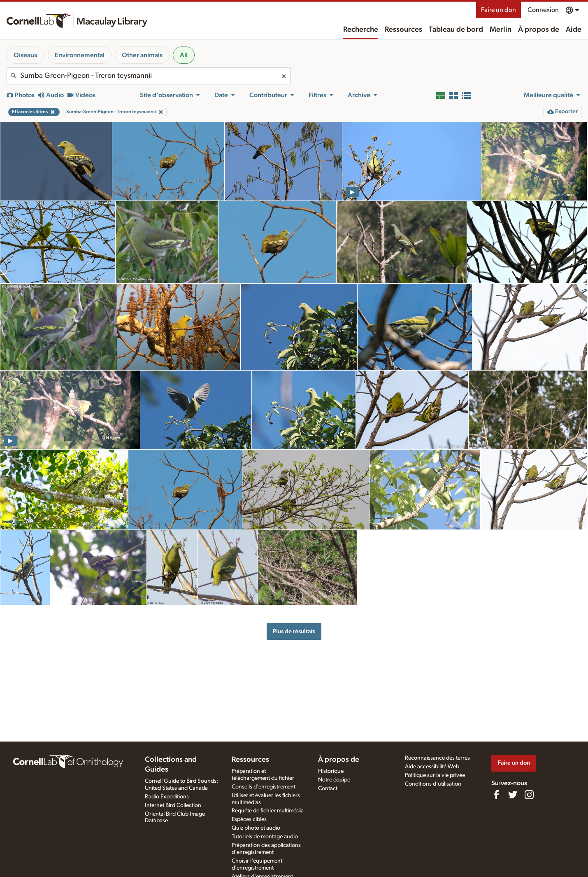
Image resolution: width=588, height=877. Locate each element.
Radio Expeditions (167, 797)
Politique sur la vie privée (435, 775)
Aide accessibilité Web (432, 767)
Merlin (501, 30)
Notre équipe (334, 780)
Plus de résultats (294, 631)
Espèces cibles (249, 819)
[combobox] (149, 76)
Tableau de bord (456, 30)
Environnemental (80, 55)
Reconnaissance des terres (437, 758)
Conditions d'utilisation (433, 784)
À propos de (539, 30)
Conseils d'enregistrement (264, 787)
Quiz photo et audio (256, 828)
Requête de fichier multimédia (268, 811)
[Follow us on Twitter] (513, 795)
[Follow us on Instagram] (529, 795)
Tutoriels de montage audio (265, 837)
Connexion (543, 10)
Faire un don (499, 10)
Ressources (403, 30)
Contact (328, 788)
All (184, 55)
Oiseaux (26, 55)
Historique (331, 771)
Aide (574, 30)
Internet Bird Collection (173, 805)
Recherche (361, 30)
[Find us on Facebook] (496, 795)
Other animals (142, 55)
